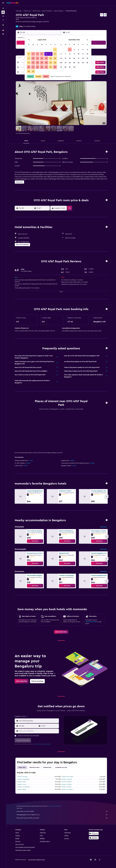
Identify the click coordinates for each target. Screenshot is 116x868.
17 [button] (33, 63)
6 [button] (46, 54)
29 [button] (55, 67)
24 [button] (33, 67)
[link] (35, 541)
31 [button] (33, 71)
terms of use (38, 744)
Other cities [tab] (22, 767)
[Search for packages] (3, 20)
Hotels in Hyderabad (23, 779)
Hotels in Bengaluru (59, 11)
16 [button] (29, 63)
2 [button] (29, 54)
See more (103, 527)
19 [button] (42, 63)
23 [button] (29, 67)
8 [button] (55, 54)
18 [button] (38, 63)
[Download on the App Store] (94, 838)
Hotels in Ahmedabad (23, 787)
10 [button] (33, 58)
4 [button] (38, 54)
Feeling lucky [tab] (47, 767)
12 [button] (42, 58)
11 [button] (37, 58)
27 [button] (46, 67)
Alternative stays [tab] (34, 767)
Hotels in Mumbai (22, 777)
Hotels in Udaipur (67, 782)
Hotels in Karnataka (47, 11)
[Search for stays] (3, 12)
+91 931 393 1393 (21, 24)
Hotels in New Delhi (67, 777)
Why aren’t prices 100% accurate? (62, 818)
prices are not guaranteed (54, 806)
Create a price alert (91, 622)
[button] (3, 3)
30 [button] (29, 71)
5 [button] (42, 54)
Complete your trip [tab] (61, 767)
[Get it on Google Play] (94, 833)
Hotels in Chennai (67, 779)
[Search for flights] (3, 8)
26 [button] (42, 67)
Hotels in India (36, 11)
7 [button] (51, 54)
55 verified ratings (29, 26)
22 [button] (55, 63)
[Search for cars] (3, 16)
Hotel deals (19, 11)
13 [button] (46, 58)
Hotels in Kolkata (66, 784)
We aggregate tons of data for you (62, 815)
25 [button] (37, 67)
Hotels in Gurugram (67, 789)
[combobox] (39, 721)
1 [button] (55, 50)
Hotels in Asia (27, 11)
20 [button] (46, 63)
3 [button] (33, 54)
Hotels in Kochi (22, 784)
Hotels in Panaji (22, 789)
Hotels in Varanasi (67, 787)
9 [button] (29, 58)
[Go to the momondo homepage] (12, 3)
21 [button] (51, 63)
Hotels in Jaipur (22, 782)
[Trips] (3, 25)
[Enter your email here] (39, 731)
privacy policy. (47, 744)
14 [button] (51, 58)
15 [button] (55, 58)
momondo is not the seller (62, 811)
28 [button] (51, 67)
